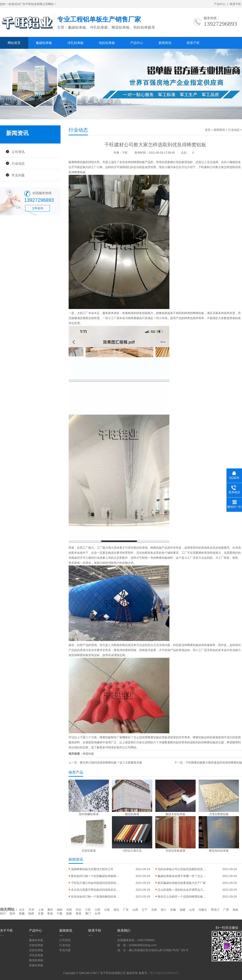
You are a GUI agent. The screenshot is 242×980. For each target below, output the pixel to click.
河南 (69, 910)
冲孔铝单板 (75, 43)
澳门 (88, 913)
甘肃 (41, 913)
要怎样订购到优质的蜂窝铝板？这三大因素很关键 (111, 763)
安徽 (173, 910)
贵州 (12, 913)
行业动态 (18, 163)
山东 (192, 910)
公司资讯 (18, 152)
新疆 (69, 913)
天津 (31, 910)
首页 (208, 130)
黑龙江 (215, 910)
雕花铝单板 (36, 960)
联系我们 (124, 931)
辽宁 (145, 910)
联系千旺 (235, 4)
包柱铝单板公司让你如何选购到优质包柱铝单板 (182, 869)
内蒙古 (203, 910)
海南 (235, 910)
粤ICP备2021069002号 (164, 973)
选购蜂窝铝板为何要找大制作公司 (92, 869)
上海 (41, 910)
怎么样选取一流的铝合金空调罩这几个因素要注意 (182, 890)
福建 (183, 910)
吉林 (154, 910)
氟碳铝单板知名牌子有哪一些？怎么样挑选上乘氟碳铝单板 (182, 876)
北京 (22, 910)
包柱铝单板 (107, 43)
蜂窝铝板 (80, 162)
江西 (97, 910)
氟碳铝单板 (44, 43)
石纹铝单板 (36, 950)
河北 (78, 910)
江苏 (88, 910)
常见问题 (18, 175)
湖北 (116, 910)
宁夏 (59, 913)
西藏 (22, 913)
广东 (126, 910)
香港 (78, 913)
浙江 (164, 910)
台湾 (97, 913)
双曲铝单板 (36, 965)
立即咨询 (38, 208)
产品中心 (220, 4)
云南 (107, 910)
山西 (135, 910)
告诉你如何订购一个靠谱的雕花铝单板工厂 (95, 897)
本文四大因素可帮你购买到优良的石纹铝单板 (95, 890)
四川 (3, 913)
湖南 (59, 910)
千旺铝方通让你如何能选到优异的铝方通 (95, 883)
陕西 (31, 913)
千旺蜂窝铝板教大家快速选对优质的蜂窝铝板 (214, 763)
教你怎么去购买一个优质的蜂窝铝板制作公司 (182, 897)
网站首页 (14, 43)
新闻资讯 (165, 43)
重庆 (50, 910)
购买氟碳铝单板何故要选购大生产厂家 (182, 883)
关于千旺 (6, 931)
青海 (50, 913)
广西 (226, 910)
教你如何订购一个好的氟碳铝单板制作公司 (95, 876)
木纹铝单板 (36, 945)
